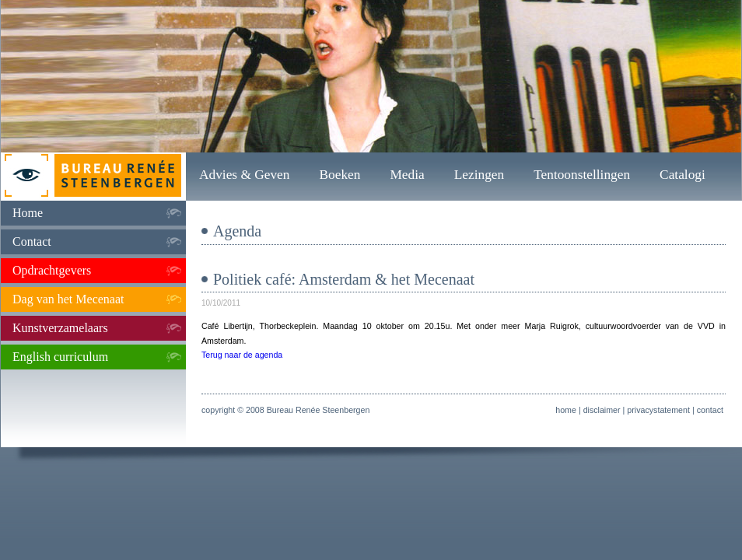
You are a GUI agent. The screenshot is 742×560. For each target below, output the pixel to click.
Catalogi (682, 175)
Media (407, 175)
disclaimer (602, 410)
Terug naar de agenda (242, 355)
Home (28, 213)
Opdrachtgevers (52, 270)
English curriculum (60, 357)
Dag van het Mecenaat (68, 299)
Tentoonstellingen (582, 175)
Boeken (339, 175)
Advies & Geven (244, 175)
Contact (32, 241)
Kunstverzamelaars (60, 328)
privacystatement (658, 410)
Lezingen (479, 175)
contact (710, 410)
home (566, 410)
